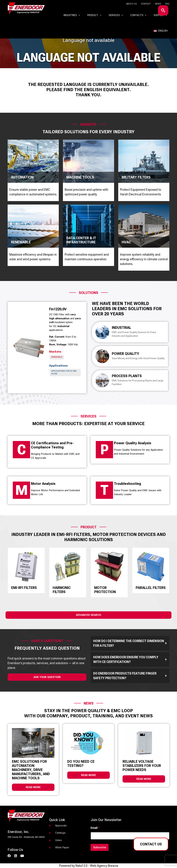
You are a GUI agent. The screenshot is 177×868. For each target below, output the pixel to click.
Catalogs (60, 833)
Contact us (151, 844)
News (158, 4)
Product (95, 15)
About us (131, 4)
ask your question (47, 677)
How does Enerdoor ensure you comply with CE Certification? (130, 660)
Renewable (57, 357)
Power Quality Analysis (133, 443)
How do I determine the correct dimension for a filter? (130, 643)
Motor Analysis (43, 484)
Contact (146, 4)
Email (95, 828)
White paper (62, 847)
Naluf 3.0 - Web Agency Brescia (97, 866)
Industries (72, 15)
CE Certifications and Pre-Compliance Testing (52, 445)
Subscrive (100, 847)
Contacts (138, 15)
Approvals (61, 826)
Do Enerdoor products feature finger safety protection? (130, 676)
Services (116, 15)
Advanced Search (88, 615)
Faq (167, 4)
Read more (33, 787)
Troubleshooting (127, 484)
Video (59, 840)
